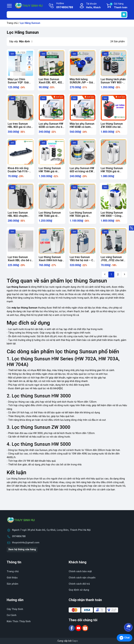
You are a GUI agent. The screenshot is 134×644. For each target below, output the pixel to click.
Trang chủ (12, 23)
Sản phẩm (12, 584)
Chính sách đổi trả (79, 584)
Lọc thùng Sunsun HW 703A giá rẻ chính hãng (81, 216)
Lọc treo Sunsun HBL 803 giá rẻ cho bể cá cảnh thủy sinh (20, 127)
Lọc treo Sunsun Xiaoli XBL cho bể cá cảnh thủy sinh (20, 260)
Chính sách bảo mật (80, 571)
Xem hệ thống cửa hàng (22, 549)
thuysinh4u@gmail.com (26, 543)
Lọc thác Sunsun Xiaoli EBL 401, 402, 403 (51, 82)
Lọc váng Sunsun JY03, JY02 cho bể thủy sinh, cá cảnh (112, 260)
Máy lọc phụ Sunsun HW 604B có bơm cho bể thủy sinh (82, 127)
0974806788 (19, 536)
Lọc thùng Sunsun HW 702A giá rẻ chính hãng (112, 171)
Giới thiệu (12, 578)
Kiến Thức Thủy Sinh (19, 621)
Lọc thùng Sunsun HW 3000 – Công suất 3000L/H (112, 216)
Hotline (65, 6)
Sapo (75, 641)
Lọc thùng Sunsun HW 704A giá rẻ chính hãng (50, 171)
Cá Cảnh (12, 615)
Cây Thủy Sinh (15, 609)
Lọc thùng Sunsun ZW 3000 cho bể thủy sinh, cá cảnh (112, 127)
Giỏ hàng (118, 6)
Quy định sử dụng (79, 590)
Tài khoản (93, 6)
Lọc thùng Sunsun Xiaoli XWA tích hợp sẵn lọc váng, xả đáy (51, 260)
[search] (124, 15)
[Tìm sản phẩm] (67, 15)
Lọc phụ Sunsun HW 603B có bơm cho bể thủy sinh (51, 127)
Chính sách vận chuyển (82, 578)
